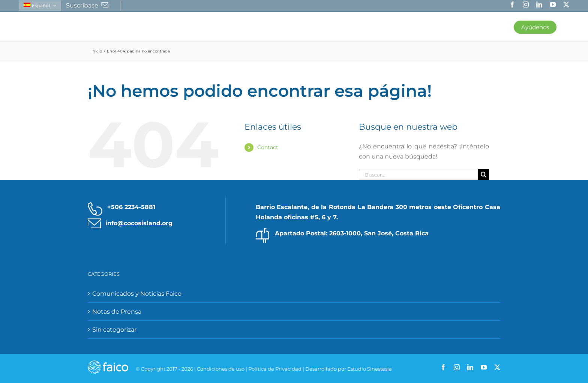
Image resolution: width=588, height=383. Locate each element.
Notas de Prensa (117, 312)
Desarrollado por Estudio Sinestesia (349, 369)
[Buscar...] (418, 175)
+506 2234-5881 (131, 207)
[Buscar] (484, 175)
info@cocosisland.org (139, 224)
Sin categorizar (114, 330)
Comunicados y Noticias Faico (137, 294)
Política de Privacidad (275, 369)
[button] (563, 27)
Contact (268, 148)
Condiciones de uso (221, 369)
